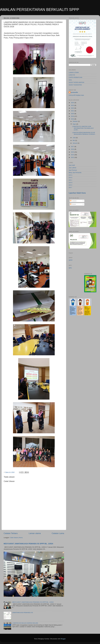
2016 (73, 149)
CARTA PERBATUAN (75, 77)
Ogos (74, 124)
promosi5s (74, 92)
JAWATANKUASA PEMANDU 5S (22, 613)
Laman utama (35, 533)
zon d (70, 182)
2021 (73, 111)
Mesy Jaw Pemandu (75, 173)
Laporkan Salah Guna (77, 193)
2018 (73, 119)
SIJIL (70, 80)
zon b (70, 177)
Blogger (63, 639)
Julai (74, 138)
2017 (73, 147)
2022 (73, 108)
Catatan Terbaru (11, 533)
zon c (70, 180)
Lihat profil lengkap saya (76, 95)
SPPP (71, 260)
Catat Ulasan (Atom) (16, 538)
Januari (75, 143)
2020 (73, 114)
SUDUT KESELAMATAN (76, 82)
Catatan (73, 201)
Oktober (75, 121)
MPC (70, 268)
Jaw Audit (72, 165)
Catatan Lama (58, 533)
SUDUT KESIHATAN (75, 85)
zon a (70, 175)
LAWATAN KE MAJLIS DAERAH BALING (25, 623)
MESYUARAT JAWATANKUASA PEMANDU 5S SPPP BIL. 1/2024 (28, 544)
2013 (73, 157)
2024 (73, 103)
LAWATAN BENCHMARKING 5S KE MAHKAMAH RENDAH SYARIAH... (84, 133)
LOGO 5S (72, 75)
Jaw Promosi (73, 170)
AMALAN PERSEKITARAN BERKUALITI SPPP (40, 10)
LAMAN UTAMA (74, 72)
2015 (73, 152)
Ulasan (73, 204)
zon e (70, 185)
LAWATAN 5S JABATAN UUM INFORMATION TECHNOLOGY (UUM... (83, 128)
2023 (73, 105)
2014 (73, 155)
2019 (73, 116)
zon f (70, 187)
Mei (74, 140)
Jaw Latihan (72, 168)
